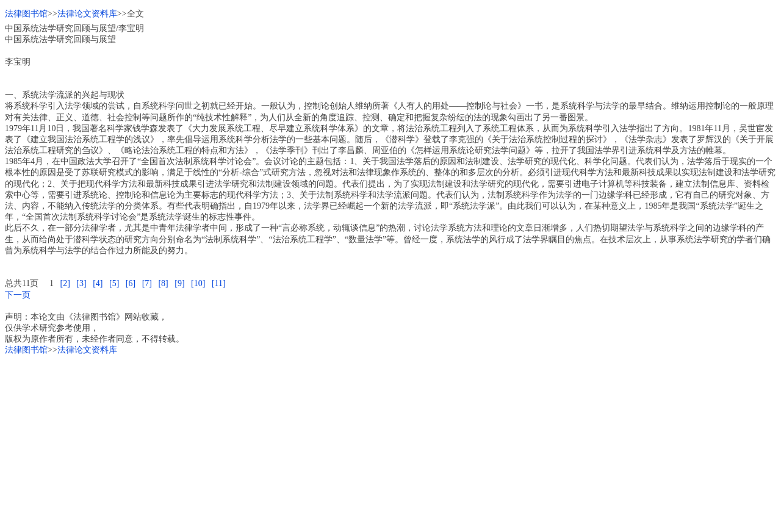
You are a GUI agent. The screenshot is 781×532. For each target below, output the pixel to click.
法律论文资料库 (87, 14)
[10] (198, 283)
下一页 (18, 295)
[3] (81, 283)
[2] (65, 283)
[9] (179, 283)
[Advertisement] (371, 442)
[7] (147, 283)
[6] (131, 283)
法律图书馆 (26, 14)
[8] (163, 283)
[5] (114, 283)
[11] (219, 283)
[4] (98, 283)
